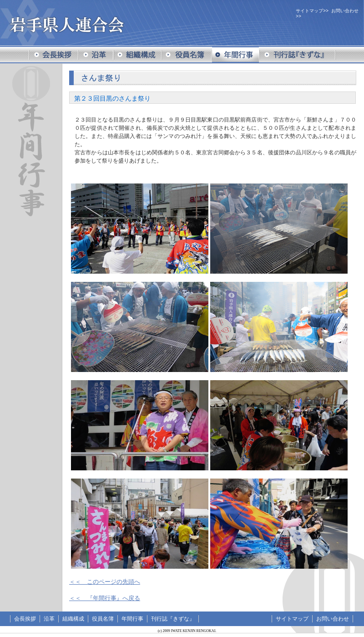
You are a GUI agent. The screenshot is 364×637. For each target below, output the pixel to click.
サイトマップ (309, 11)
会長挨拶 (25, 619)
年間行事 (132, 619)
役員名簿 (103, 619)
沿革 (49, 619)
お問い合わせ (345, 11)
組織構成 (73, 619)
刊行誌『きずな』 (173, 619)
